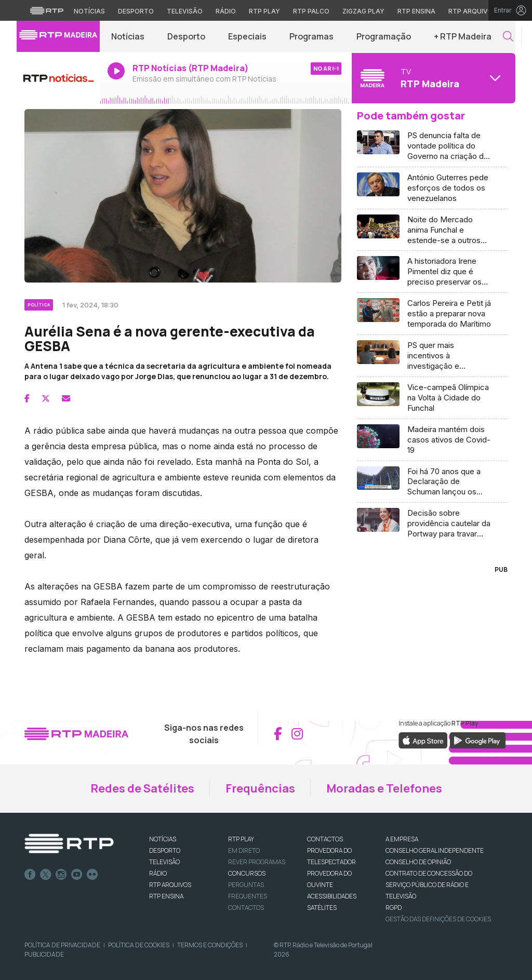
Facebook (30, 875)
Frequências (260, 788)
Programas (311, 36)
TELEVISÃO (164, 862)
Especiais (247, 36)
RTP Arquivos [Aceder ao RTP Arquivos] (473, 11)
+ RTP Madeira (463, 36)
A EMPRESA (402, 839)
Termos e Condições (210, 945)
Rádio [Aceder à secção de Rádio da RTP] (226, 11)
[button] (508, 37)
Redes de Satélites (142, 788)
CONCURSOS (247, 873)
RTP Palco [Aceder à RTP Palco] (311, 11)
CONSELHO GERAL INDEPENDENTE (435, 850)
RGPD (394, 908)
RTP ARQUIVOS (170, 885)
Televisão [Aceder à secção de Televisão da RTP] (185, 11)
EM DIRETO (244, 850)
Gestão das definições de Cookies (438, 919)
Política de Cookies (139, 945)
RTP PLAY (241, 839)
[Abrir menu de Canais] (432, 78)
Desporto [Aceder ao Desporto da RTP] (136, 11)
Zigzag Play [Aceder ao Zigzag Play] (363, 11)
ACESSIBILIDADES (332, 896)
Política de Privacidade (62, 945)
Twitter (46, 875)
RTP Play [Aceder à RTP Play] (264, 11)
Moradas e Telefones (384, 788)
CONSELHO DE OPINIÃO (418, 862)
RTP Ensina (166, 896)
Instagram (61, 875)
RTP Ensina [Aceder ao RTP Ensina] (416, 11)
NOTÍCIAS (163, 839)
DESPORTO (165, 850)
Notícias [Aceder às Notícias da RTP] (89, 11)
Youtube (77, 875)
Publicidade (44, 954)
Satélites (322, 908)
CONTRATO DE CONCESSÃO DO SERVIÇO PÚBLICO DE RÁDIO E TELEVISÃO (429, 885)
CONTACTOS (325, 839)
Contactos (246, 908)
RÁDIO (158, 873)
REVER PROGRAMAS (257, 862)
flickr (92, 875)
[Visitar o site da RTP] (47, 10)
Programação (384, 36)
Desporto (186, 36)
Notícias (128, 36)
